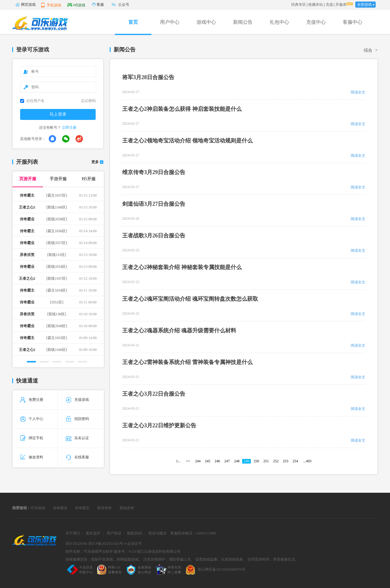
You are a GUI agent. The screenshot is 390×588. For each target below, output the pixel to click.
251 (266, 461)
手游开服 (58, 179)
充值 (329, 5)
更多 (95, 162)
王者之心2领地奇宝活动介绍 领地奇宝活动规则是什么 (187, 141)
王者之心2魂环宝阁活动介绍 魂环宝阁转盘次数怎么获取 (190, 299)
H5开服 (89, 179)
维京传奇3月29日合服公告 (154, 172)
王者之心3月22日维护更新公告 (159, 425)
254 (295, 461)
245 (207, 461)
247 (227, 461)
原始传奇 (127, 508)
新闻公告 (243, 22)
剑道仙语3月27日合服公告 (154, 204)
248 (237, 461)
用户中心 (170, 22)
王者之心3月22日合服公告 (154, 394)
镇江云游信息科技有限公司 (159, 551)
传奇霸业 (60, 508)
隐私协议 (134, 533)
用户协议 (114, 533)
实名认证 (77, 438)
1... (178, 461)
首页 (133, 22)
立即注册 (69, 128)
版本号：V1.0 (125, 551)
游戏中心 (206, 22)
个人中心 (32, 419)
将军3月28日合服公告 (148, 77)
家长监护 (93, 533)
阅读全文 (358, 92)
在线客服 (77, 457)
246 (217, 461)
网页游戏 (25, 5)
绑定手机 (32, 438)
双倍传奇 (105, 508)
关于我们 (73, 533)
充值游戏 (77, 400)
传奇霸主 (82, 508)
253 (285, 461)
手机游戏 (51, 5)
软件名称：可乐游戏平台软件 (89, 551)
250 (256, 461)
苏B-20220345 (76, 544)
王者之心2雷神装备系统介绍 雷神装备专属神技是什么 (187, 362)
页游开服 (28, 179)
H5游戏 (76, 5)
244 (198, 461)
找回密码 (77, 419)
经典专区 (299, 5)
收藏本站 (316, 5)
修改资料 (32, 457)
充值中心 (316, 22)
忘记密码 (88, 101)
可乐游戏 (38, 508)
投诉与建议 (158, 533)
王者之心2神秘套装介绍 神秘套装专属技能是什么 (182, 267)
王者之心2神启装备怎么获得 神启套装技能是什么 (182, 109)
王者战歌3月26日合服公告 (154, 236)
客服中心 (353, 22)
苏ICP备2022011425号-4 (107, 544)
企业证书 (134, 544)
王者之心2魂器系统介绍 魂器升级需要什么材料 (179, 331)
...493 (307, 461)
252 (276, 461)
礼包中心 (279, 22)
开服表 (341, 5)
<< (188, 461)
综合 (368, 50)
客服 (100, 5)
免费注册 (32, 400)
